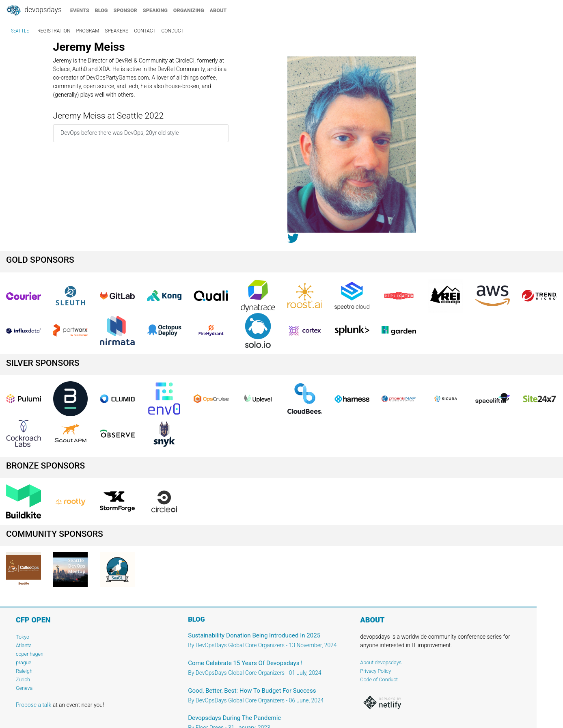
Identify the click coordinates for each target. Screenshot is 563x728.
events (80, 10)
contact (145, 31)
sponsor (125, 10)
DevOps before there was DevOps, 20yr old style (120, 133)
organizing (189, 10)
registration (54, 31)
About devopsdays (381, 662)
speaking (155, 10)
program (88, 31)
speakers (116, 31)
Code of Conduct (379, 679)
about (218, 10)
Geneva (24, 688)
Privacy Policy (375, 671)
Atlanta (24, 645)
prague (24, 662)
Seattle (20, 31)
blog (101, 10)
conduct (173, 31)
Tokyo (23, 637)
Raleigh (24, 671)
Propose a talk (33, 705)
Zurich (23, 679)
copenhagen (30, 654)
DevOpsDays (34, 11)
